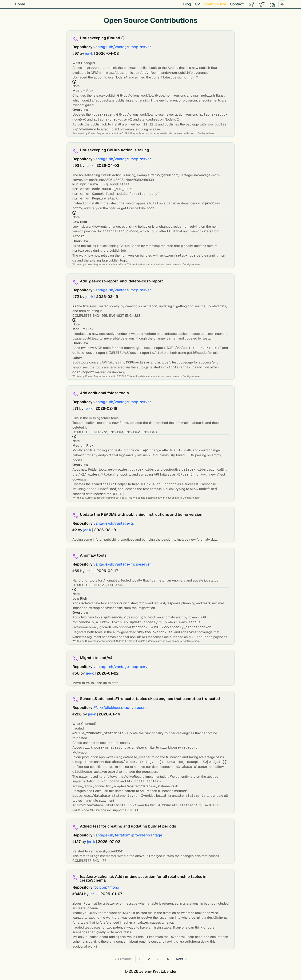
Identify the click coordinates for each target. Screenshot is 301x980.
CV (198, 4)
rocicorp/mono (106, 887)
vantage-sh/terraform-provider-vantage (128, 835)
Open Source (215, 4)
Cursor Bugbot (96, 133)
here (212, 133)
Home (20, 4)
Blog (187, 4)
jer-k (89, 53)
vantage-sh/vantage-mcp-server (122, 47)
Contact (237, 4)
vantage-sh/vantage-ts (114, 523)
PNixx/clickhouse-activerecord (120, 708)
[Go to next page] (182, 959)
